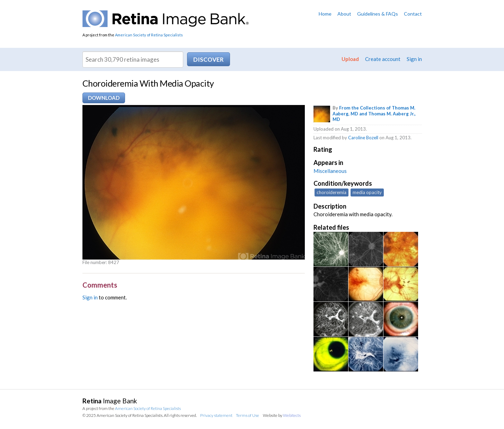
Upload (350, 59)
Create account (383, 59)
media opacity (367, 192)
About (344, 14)
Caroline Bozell (363, 138)
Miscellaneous (330, 171)
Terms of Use (247, 415)
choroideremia (331, 192)
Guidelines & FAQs (378, 14)
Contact (413, 14)
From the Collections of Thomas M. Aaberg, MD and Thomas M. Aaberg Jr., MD (374, 114)
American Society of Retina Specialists (149, 35)
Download (104, 98)
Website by (282, 415)
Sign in (414, 59)
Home (325, 14)
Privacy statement (216, 415)
